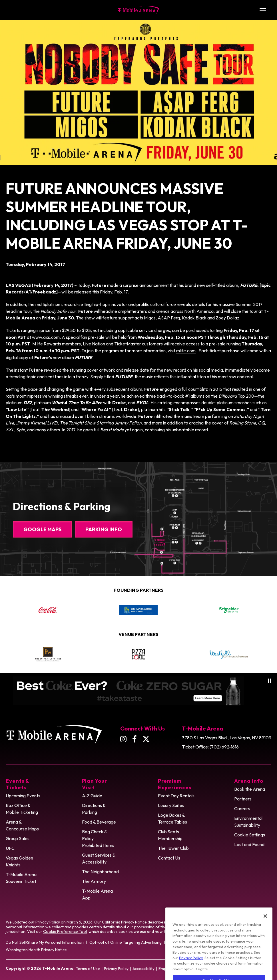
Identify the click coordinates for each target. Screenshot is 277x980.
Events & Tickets (18, 784)
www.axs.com (46, 337)
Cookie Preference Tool (65, 931)
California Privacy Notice (124, 922)
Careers (242, 808)
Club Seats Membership (170, 835)
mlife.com (186, 351)
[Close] (265, 928)
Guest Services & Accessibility (99, 858)
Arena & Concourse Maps (22, 825)
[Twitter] (146, 739)
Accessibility (143, 969)
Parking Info (104, 529)
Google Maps (42, 529)
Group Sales (18, 838)
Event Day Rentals (176, 796)
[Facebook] (135, 739)
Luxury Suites (171, 805)
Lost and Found (249, 844)
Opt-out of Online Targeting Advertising (126, 942)
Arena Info (249, 781)
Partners (243, 799)
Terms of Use (88, 969)
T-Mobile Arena (139, 10)
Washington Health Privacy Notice (36, 950)
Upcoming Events (23, 796)
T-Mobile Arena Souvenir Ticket (21, 878)
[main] (138, 227)
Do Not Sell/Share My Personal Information (45, 942)
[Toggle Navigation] (263, 10)
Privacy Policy (48, 922)
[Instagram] (123, 739)
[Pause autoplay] (270, 681)
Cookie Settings (250, 835)
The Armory (94, 881)
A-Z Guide (92, 796)
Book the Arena (250, 789)
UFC (10, 848)
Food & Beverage (99, 822)
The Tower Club (173, 848)
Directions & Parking (94, 809)
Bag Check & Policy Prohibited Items (98, 838)
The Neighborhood (100, 872)
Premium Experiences (175, 784)
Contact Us (169, 858)
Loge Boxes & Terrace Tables (172, 818)
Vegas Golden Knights (19, 861)
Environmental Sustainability (248, 822)
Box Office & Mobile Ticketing (22, 809)
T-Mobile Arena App (97, 894)
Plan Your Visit (95, 784)
